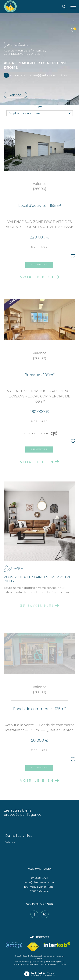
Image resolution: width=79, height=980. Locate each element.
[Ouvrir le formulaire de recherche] (64, 7)
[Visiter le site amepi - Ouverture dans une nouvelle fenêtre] (14, 945)
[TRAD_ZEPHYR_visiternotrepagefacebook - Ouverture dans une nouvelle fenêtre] (34, 914)
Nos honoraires (22, 962)
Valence (15, 95)
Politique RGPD (48, 964)
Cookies (62, 964)
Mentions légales (55, 962)
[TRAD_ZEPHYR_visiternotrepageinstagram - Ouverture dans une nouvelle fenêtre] (45, 914)
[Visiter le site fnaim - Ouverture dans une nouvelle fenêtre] (33, 947)
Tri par (38, 106)
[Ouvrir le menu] (73, 7)
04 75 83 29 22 (39, 878)
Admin (17, 964)
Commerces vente (16, 54)
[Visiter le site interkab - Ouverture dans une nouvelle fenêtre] (57, 945)
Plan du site (38, 962)
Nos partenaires (31, 964)
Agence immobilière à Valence (24, 51)
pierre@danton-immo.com (39, 882)
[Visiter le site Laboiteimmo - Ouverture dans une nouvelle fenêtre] (40, 971)
